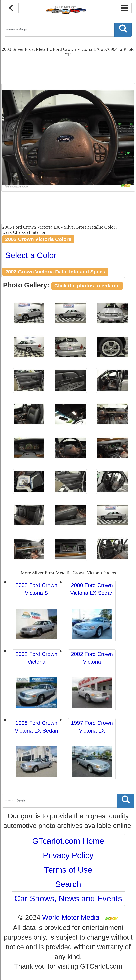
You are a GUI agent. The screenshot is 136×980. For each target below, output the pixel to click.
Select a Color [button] (33, 255)
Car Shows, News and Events (68, 899)
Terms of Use (68, 870)
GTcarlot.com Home (68, 841)
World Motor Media (71, 917)
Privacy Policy (68, 855)
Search (68, 884)
